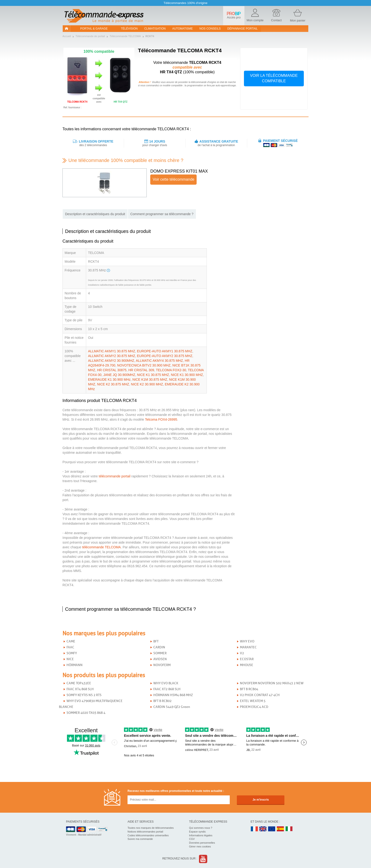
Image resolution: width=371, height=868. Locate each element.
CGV (192, 839)
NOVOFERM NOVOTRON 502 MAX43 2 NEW (272, 683)
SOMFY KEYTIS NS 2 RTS (84, 695)
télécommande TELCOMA (101, 547)
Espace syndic (197, 832)
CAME (71, 641)
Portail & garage (94, 29)
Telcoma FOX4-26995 (161, 419)
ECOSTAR (247, 659)
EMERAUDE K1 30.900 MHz (109, 379)
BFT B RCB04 (249, 689)
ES (280, 829)
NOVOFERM (162, 665)
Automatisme (183, 29)
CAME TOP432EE (79, 683)
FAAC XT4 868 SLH (80, 689)
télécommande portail (115, 476)
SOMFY (72, 653)
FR (254, 829)
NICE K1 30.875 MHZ (153, 375)
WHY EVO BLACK (166, 683)
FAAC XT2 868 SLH (167, 689)
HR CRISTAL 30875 (112, 370)
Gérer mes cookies (200, 846)
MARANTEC (248, 647)
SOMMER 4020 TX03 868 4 (86, 713)
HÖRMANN (75, 665)
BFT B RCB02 (162, 701)
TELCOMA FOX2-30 (171, 370)
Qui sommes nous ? (201, 828)
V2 (242, 653)
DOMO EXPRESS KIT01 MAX (179, 171)
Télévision (129, 29)
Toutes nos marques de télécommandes (151, 828)
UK (263, 829)
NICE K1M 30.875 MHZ (150, 379)
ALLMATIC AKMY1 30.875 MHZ (112, 351)
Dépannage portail (243, 29)
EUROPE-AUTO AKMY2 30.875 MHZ (165, 356)
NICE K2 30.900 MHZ (147, 384)
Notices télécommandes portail (145, 832)
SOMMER (160, 653)
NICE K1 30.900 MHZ (187, 375)
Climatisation (155, 29)
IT (289, 829)
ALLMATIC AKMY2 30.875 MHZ (112, 356)
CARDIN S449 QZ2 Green (172, 707)
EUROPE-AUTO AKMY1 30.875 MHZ (165, 351)
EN (272, 829)
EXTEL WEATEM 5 (253, 701)
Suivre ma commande (140, 839)
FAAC (70, 647)
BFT (156, 641)
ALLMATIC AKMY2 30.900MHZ (111, 361)
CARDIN (159, 647)
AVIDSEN (160, 659)
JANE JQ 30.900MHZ (119, 375)
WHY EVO (247, 641)
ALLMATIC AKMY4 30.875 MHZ (159, 361)
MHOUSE (247, 665)
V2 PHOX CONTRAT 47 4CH (260, 695)
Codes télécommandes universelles (148, 835)
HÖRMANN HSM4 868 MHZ (173, 695)
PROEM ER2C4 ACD (254, 707)
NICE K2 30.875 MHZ (113, 384)
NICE (70, 659)
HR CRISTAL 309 (141, 370)
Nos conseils (210, 29)
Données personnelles (202, 843)
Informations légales (201, 835)
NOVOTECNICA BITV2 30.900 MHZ (144, 365)
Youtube (203, 859)
